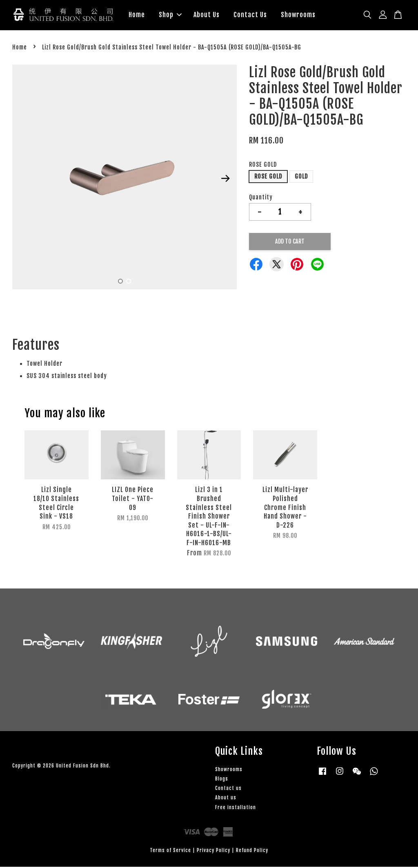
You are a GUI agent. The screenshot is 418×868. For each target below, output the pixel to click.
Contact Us (250, 16)
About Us (207, 16)
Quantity (261, 198)
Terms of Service (170, 851)
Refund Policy (252, 851)
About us (226, 799)
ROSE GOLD (263, 166)
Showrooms (298, 16)
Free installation (236, 809)
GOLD (301, 178)
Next (226, 179)
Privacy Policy (213, 851)
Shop (170, 16)
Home (137, 16)
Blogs (222, 780)
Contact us (228, 789)
